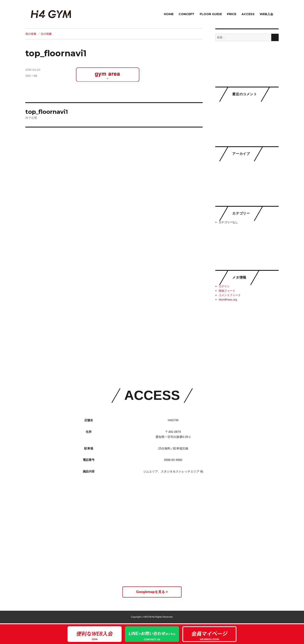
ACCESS (248, 14)
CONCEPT (187, 14)
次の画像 (46, 34)
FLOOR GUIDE (211, 14)
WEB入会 (266, 14)
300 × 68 (31, 76)
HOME (169, 14)
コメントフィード (230, 295)
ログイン (224, 286)
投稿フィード (227, 291)
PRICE (232, 14)
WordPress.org (228, 300)
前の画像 (31, 34)
